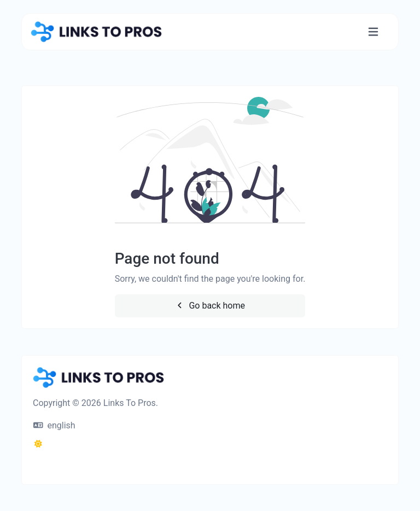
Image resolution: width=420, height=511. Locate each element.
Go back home (210, 306)
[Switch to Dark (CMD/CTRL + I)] (38, 444)
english (54, 425)
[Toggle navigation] (373, 32)
